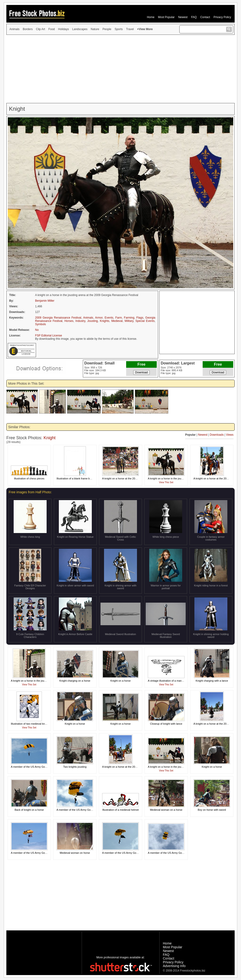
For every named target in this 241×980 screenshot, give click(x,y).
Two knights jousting (75, 767)
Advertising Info (174, 966)
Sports (119, 29)
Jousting (93, 321)
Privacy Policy (222, 17)
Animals (14, 29)
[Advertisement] (120, 69)
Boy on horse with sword (212, 810)
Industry (80, 321)
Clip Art (41, 29)
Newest (183, 17)
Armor (99, 318)
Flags (140, 318)
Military (129, 321)
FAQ (194, 17)
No (37, 330)
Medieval (117, 321)
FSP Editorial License (49, 336)
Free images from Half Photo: (30, 492)
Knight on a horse (120, 681)
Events (109, 318)
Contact (205, 17)
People (107, 29)
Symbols (40, 324)
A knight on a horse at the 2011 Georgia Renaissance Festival (138, 478)
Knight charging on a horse (75, 681)
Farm (119, 318)
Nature (95, 29)
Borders (28, 29)
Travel (130, 29)
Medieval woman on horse (75, 853)
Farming (129, 318)
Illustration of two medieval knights (31, 724)
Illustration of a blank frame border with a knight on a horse (90, 478)
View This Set (166, 482)
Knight (50, 438)
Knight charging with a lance (212, 681)
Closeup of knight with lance (166, 724)
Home (151, 17)
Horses (69, 321)
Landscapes (80, 29)
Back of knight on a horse (29, 810)
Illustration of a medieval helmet (121, 810)
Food (51, 29)
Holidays (64, 29)
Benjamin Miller (45, 301)
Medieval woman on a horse (166, 810)
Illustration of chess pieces (29, 478)
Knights (104, 321)
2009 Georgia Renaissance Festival (58, 318)
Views (230, 435)
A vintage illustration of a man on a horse (171, 681)
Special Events (145, 321)
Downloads (217, 435)
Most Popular (166, 17)
